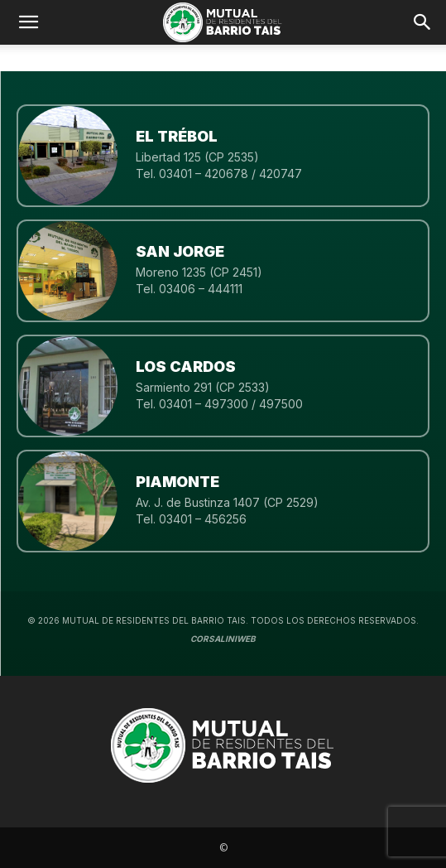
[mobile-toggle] (28, 22)
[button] (423, 22)
